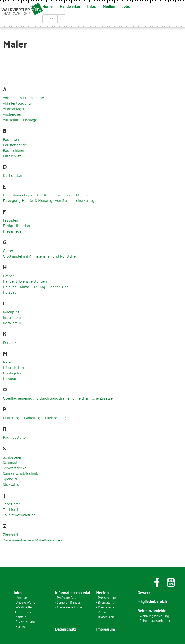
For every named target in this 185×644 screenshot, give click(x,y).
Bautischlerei (13, 150)
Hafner (8, 276)
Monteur (10, 378)
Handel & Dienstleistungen (25, 281)
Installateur (12, 317)
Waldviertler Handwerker (23, 609)
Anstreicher (12, 114)
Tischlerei (11, 509)
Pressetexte (106, 607)
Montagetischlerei (17, 373)
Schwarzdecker (15, 468)
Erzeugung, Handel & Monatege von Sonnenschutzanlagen (51, 200)
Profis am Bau (66, 597)
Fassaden (11, 220)
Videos (103, 612)
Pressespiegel (108, 597)
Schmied (10, 462)
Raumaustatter (15, 437)
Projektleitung (25, 621)
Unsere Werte (25, 602)
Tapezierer (11, 504)
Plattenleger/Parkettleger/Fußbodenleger (36, 417)
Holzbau (10, 292)
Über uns (22, 597)
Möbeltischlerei (15, 367)
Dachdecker (12, 175)
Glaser (8, 250)
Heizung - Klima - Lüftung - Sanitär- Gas (35, 287)
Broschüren (106, 616)
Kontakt (21, 616)
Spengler (10, 479)
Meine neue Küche (70, 607)
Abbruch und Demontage (23, 97)
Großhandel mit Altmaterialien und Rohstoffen (40, 256)
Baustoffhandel (15, 145)
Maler (7, 362)
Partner (21, 626)
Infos (91, 6)
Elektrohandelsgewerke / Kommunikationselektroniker (47, 195)
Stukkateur (12, 484)
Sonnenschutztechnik (20, 473)
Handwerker (70, 6)
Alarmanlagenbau (17, 108)
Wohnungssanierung (154, 615)
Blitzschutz (12, 156)
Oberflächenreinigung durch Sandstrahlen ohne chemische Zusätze (58, 398)
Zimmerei (11, 534)
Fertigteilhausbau (17, 225)
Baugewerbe (13, 139)
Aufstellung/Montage (20, 119)
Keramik (10, 342)
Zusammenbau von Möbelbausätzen (32, 540)
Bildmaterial (106, 602)
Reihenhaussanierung (155, 620)
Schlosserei (12, 457)
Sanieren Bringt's (69, 602)
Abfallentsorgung (17, 103)
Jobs (126, 6)
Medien (109, 6)
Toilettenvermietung (19, 515)
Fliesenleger (13, 231)
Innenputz (11, 312)
